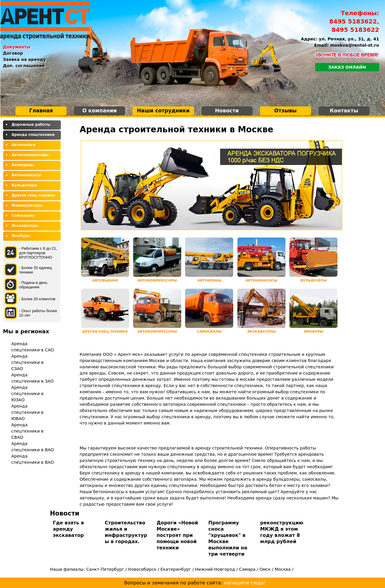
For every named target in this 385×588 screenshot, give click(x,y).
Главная (41, 111)
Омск (265, 569)
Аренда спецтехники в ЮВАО (27, 412)
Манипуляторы (27, 205)
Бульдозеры (24, 185)
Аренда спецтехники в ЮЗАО (27, 394)
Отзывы (285, 111)
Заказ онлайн (347, 67)
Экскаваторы (25, 226)
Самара (247, 569)
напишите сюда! (245, 583)
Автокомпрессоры (30, 155)
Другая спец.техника (33, 195)
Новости (227, 111)
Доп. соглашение (24, 66)
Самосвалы (23, 216)
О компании (100, 111)
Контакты (344, 111)
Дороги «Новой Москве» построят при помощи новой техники (177, 535)
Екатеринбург (176, 569)
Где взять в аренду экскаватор (68, 529)
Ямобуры (21, 236)
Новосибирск (142, 569)
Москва (283, 569)
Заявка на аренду (24, 59)
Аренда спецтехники (33, 135)
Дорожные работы (31, 125)
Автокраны (23, 165)
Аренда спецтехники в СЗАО (27, 362)
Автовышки (23, 145)
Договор (13, 53)
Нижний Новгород (215, 569)
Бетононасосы (26, 175)
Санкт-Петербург (105, 569)
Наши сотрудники (163, 111)
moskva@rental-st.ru (355, 45)
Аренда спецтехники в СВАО (27, 431)
